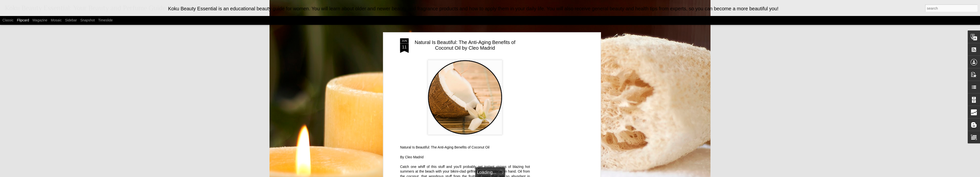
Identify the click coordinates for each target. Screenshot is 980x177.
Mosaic (56, 20)
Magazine (40, 20)
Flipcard (23, 20)
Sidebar (71, 20)
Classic (8, 20)
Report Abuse (537, 174)
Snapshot (88, 20)
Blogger (523, 174)
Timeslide (105, 20)
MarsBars (496, 174)
